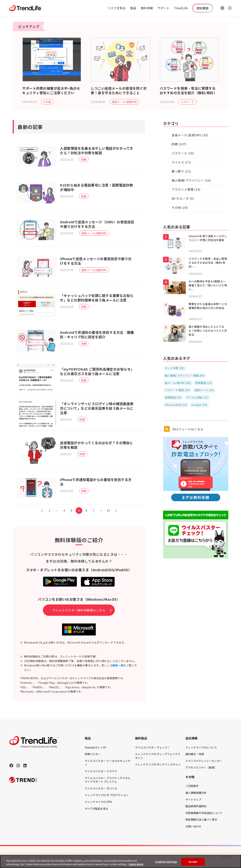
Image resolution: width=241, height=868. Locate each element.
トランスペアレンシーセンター (204, 761)
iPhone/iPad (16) (176, 405)
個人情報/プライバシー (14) (191, 180)
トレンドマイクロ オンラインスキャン (158, 764)
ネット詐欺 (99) (175, 368)
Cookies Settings (166, 862)
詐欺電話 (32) (204, 383)
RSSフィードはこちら (184, 429)
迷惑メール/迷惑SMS (124, 102)
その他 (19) (180, 207)
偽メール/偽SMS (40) (178, 383)
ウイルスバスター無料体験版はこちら (79, 610)
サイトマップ (193, 799)
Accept (193, 862)
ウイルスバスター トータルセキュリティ (108, 763)
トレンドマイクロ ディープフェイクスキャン (158, 756)
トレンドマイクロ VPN (98, 802)
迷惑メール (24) (204, 390)
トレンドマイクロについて (201, 747)
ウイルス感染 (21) (197, 397)
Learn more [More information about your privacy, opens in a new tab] (136, 864)
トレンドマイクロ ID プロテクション (107, 795)
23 (108, 510)
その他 (47, 102)
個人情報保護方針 (196, 793)
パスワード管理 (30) (177, 390)
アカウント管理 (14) (186, 189)
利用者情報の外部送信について (204, 813)
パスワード (187, 102)
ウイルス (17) (181, 162)
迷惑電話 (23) (173, 397)
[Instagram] (18, 765)
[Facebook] (11, 765)
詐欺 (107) (179, 144)
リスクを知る (117, 8)
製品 (133, 8)
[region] (120, 861)
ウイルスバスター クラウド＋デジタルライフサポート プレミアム (108, 780)
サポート (163, 8)
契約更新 (203, 8)
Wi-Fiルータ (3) (183, 198)
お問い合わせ (193, 826)
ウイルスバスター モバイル (101, 788)
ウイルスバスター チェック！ (153, 747)
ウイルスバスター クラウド (101, 771)
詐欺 (84, 160)
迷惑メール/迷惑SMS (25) (190, 135)
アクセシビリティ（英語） (201, 767)
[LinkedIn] (25, 765)
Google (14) (199, 405)
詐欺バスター (93, 754)
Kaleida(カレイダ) (96, 747)
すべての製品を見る (96, 809)
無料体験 (147, 8)
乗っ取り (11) (181, 171)
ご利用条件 (192, 786)
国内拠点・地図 (195, 754)
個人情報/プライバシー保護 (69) (185, 375)
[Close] (235, 861)
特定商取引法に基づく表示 (201, 819)
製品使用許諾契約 (196, 806)
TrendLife (181, 8)
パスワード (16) (183, 153)
